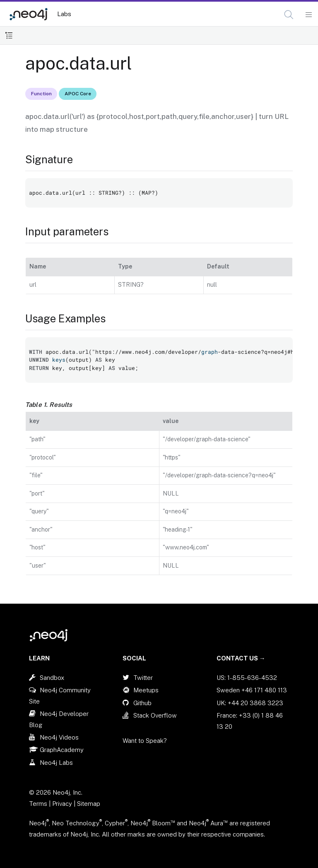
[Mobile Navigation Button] (308, 15)
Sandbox (52, 678)
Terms (38, 804)
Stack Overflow (155, 715)
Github (142, 703)
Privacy (63, 804)
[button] (289, 15)
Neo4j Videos (59, 737)
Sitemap (89, 804)
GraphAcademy (62, 750)
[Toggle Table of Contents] (9, 35)
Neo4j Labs (56, 763)
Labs (64, 14)
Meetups (146, 690)
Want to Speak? (145, 741)
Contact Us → (241, 658)
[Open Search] (289, 15)
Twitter (143, 678)
